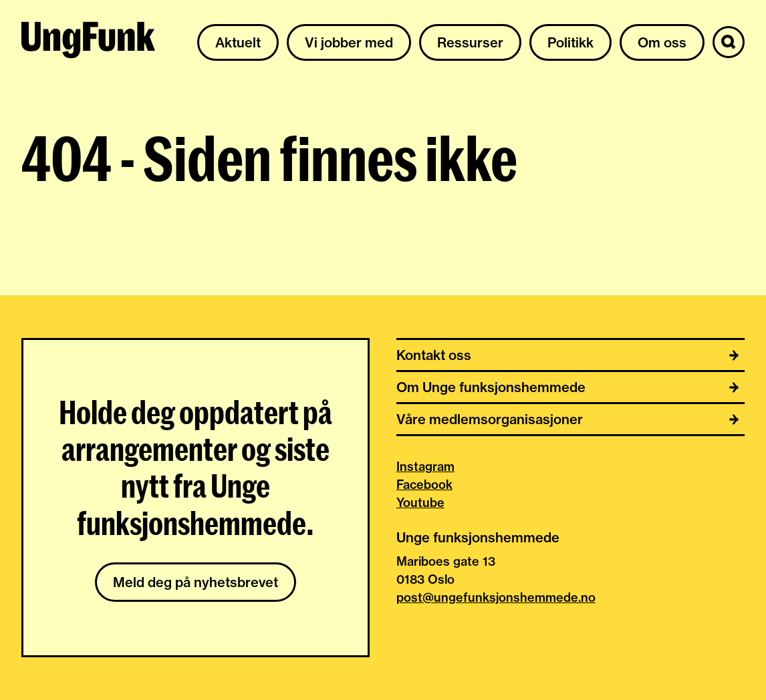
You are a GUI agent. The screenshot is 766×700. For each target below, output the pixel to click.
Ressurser (470, 42)
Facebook (424, 485)
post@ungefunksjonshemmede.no (496, 597)
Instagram (425, 467)
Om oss (662, 42)
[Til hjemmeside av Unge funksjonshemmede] (88, 42)
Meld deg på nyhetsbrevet (196, 582)
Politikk (570, 42)
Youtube (420, 503)
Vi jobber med (349, 42)
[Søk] (729, 42)
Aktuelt (238, 42)
